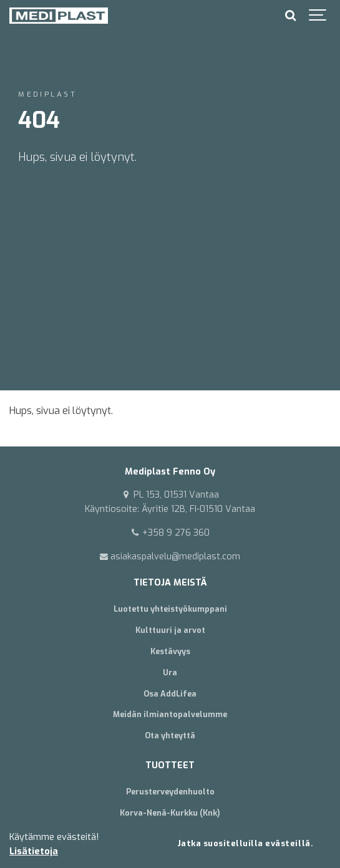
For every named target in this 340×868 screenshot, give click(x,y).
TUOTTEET (170, 765)
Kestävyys (170, 651)
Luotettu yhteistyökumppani (170, 609)
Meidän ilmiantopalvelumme (170, 714)
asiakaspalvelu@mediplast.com (170, 557)
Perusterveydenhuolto (170, 792)
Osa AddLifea (170, 694)
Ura (170, 673)
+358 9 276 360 (170, 533)
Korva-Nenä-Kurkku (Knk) (170, 813)
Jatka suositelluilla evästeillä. (245, 843)
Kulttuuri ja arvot (170, 630)
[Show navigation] (318, 16)
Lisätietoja (34, 851)
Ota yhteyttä (170, 735)
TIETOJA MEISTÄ (170, 583)
